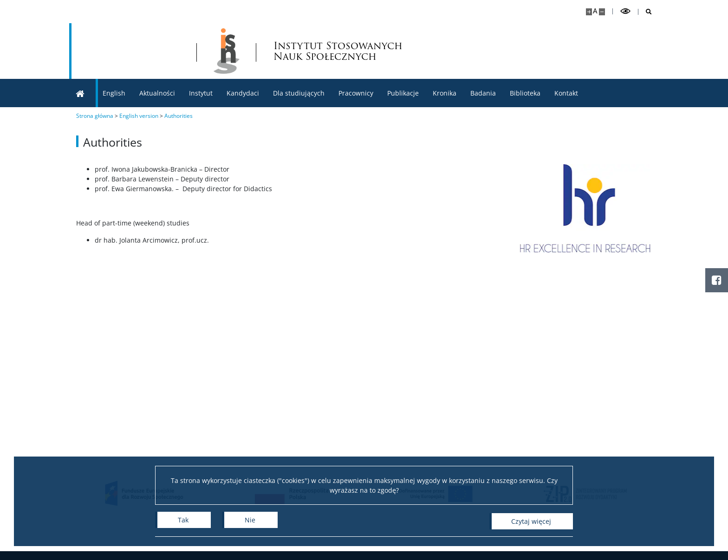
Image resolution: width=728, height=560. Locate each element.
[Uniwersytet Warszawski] (134, 51)
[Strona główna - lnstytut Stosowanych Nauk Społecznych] (231, 51)
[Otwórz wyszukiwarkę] (645, 12)
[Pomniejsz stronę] (602, 12)
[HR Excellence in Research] (594, 208)
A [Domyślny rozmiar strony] (595, 11)
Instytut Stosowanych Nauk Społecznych (344, 51)
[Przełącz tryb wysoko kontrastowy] (625, 11)
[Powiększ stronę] (589, 12)
